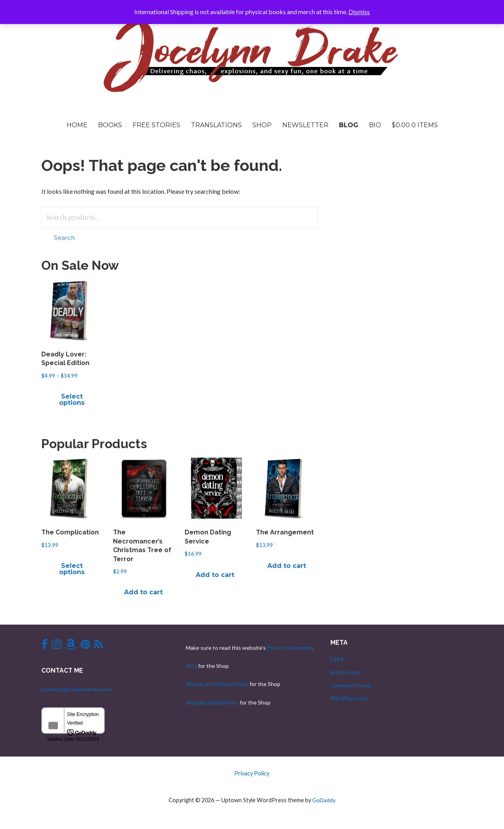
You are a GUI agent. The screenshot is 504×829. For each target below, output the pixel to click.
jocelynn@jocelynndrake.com (77, 689)
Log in (338, 659)
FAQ (191, 666)
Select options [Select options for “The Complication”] (72, 569)
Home (77, 125)
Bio (375, 125)
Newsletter (305, 125)
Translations (216, 125)
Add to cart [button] (143, 592)
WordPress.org (349, 698)
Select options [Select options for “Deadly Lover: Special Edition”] (72, 400)
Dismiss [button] (359, 12)
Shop (262, 125)
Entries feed (346, 672)
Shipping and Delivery (212, 702)
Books (110, 125)
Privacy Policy (252, 773)
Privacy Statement (290, 648)
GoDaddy (324, 800)
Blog (349, 125)
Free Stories (157, 125)
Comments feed (350, 685)
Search (64, 238)
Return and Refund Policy (217, 684)
